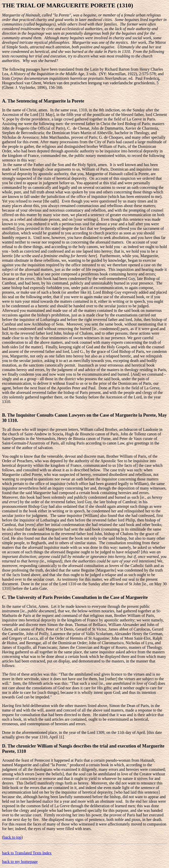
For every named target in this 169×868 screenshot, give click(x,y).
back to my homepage (20, 862)
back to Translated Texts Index (27, 853)
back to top (12, 837)
